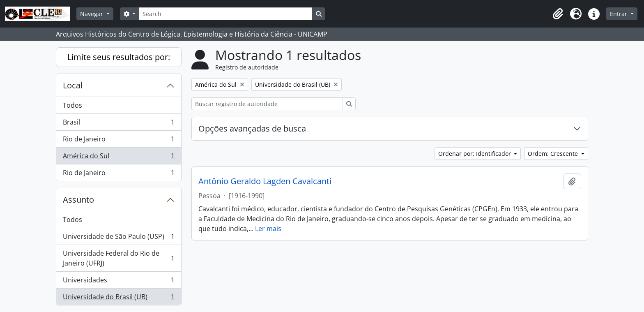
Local (73, 85)
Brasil (118, 124)
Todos (72, 105)
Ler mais (268, 229)
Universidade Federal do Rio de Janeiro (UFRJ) (118, 258)
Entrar (619, 14)
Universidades (118, 282)
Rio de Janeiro (118, 141)
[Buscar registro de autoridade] (267, 104)
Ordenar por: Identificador (475, 154)
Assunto (78, 200)
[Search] (225, 14)
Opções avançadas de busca (252, 128)
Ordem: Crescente (554, 154)
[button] (558, 14)
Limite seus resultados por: (119, 57)
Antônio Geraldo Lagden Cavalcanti (265, 181)
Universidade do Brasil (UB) (118, 298)
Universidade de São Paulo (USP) (118, 238)
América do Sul (118, 158)
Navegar (92, 14)
